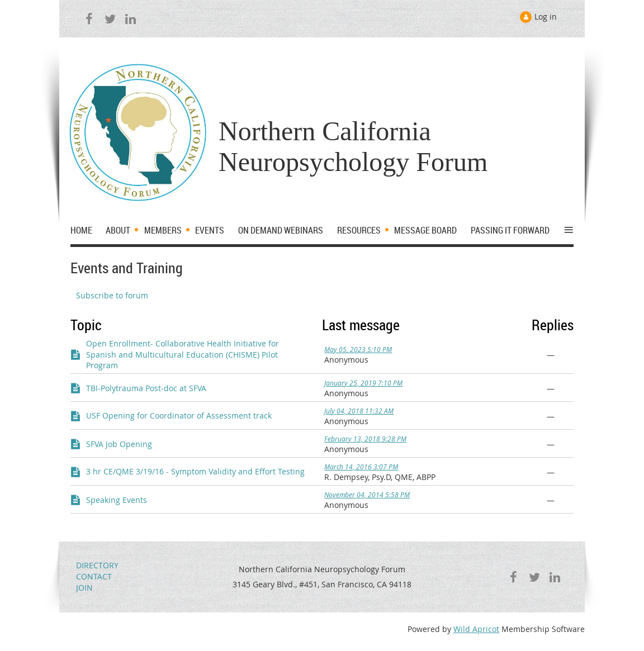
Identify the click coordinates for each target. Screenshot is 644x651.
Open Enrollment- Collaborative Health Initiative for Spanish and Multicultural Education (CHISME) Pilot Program (183, 354)
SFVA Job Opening (119, 444)
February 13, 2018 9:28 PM (365, 439)
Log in (546, 16)
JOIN (84, 588)
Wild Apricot (476, 629)
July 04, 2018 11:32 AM (359, 411)
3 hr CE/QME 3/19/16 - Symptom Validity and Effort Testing (195, 471)
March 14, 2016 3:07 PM (361, 467)
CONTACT (94, 576)
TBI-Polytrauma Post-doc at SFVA (146, 388)
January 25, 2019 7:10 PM (363, 383)
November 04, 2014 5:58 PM (367, 495)
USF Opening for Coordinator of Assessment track (179, 415)
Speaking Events (117, 500)
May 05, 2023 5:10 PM (358, 349)
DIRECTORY (97, 565)
